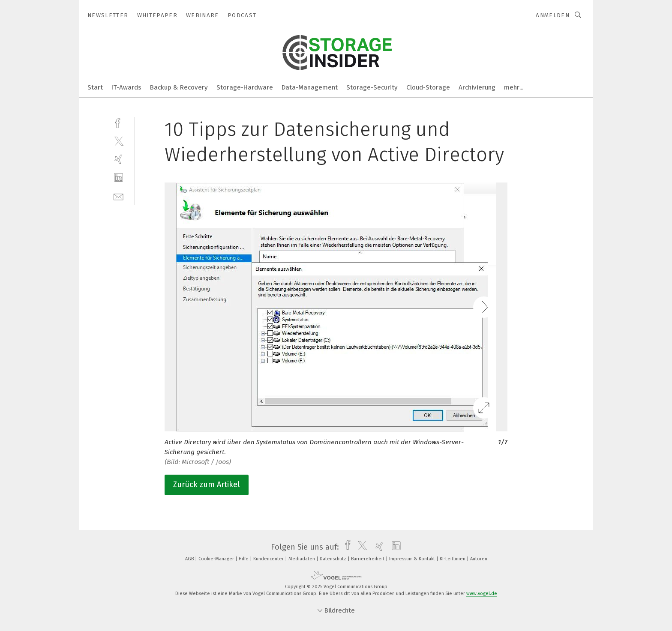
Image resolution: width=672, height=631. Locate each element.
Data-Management (310, 87)
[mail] (118, 196)
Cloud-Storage (428, 87)
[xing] (118, 159)
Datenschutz (334, 559)
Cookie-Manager (217, 559)
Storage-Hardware (245, 87)
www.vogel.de (482, 594)
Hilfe (244, 559)
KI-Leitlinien (453, 559)
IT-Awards (126, 87)
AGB (190, 559)
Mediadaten (302, 559)
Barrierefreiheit (368, 559)
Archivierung (477, 87)
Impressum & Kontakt (413, 559)
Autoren (479, 559)
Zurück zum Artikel (207, 484)
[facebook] (118, 122)
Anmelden (553, 15)
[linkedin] (118, 178)
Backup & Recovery (179, 87)
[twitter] (118, 141)
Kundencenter (269, 559)
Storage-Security (372, 87)
